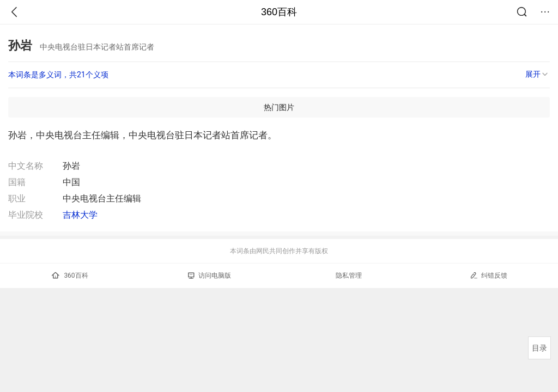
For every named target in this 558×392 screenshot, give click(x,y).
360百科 (279, 12)
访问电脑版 (210, 275)
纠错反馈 (489, 275)
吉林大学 (80, 215)
